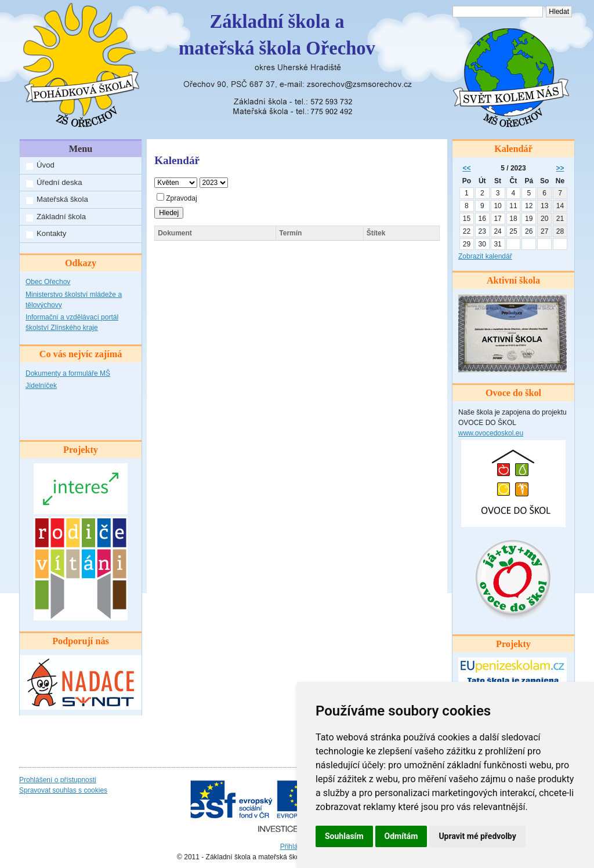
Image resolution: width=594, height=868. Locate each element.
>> (560, 168)
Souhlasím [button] (344, 836)
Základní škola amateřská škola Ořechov (277, 35)
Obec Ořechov (48, 282)
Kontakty (51, 233)
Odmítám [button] (401, 836)
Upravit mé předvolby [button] (477, 836)
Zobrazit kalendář (485, 256)
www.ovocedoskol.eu (491, 433)
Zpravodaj (177, 198)
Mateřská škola (62, 199)
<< (466, 168)
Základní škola (61, 217)
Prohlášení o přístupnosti (58, 780)
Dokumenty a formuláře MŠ (68, 373)
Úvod (46, 165)
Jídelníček (41, 386)
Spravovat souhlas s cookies (63, 790)
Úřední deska (59, 182)
